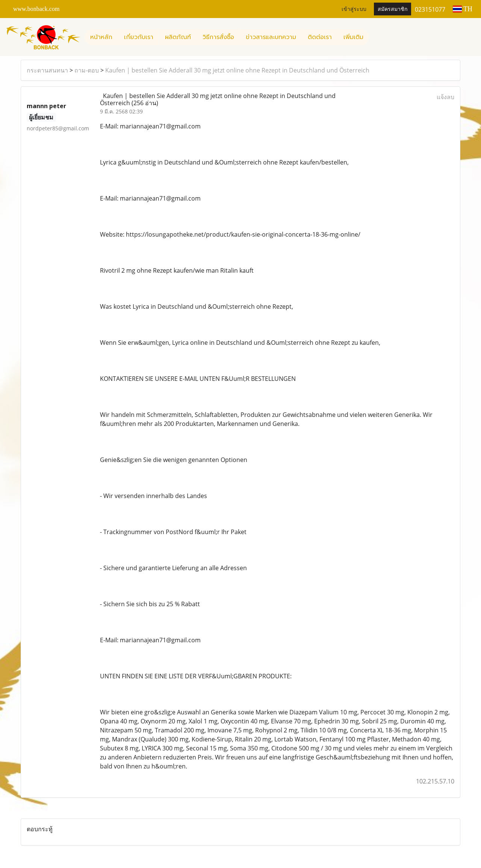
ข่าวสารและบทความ (271, 37)
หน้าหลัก (101, 37)
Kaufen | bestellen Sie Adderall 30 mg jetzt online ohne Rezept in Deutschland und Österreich (237, 70)
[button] (376, 37)
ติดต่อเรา (320, 37)
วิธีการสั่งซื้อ (218, 37)
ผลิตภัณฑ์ (178, 37)
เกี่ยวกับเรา (139, 37)
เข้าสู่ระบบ (354, 9)
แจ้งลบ (445, 97)
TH (463, 9)
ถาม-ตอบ (87, 70)
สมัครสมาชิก (393, 9)
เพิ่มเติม (353, 37)
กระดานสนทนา (47, 70)
